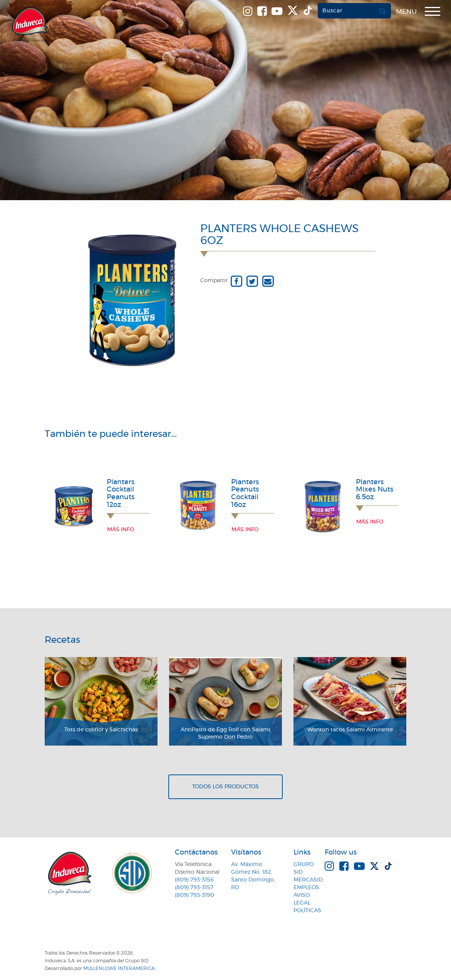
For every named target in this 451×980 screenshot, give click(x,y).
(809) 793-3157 (194, 888)
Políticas (307, 911)
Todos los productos (225, 787)
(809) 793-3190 (194, 895)
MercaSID (308, 880)
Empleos (306, 888)
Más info (121, 530)
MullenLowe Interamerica (119, 968)
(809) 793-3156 (194, 880)
